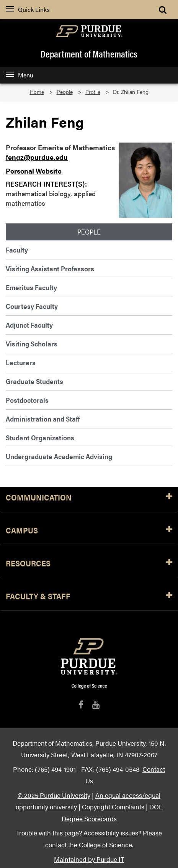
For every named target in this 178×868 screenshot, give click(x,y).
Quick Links (28, 9)
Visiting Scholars (32, 344)
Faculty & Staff (89, 596)
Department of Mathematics (89, 54)
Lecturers (21, 362)
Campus (89, 531)
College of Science (105, 844)
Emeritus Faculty (31, 287)
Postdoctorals (27, 400)
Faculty (17, 250)
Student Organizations (40, 437)
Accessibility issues (111, 833)
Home (37, 92)
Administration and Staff (43, 419)
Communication (89, 498)
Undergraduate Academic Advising (59, 456)
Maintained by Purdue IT (89, 859)
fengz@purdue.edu (37, 157)
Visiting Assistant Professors (50, 268)
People (65, 92)
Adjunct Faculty (29, 325)
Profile (93, 92)
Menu (20, 75)
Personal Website (34, 171)
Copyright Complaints (113, 806)
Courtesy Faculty (32, 306)
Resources (89, 564)
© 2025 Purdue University (54, 795)
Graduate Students (34, 381)
